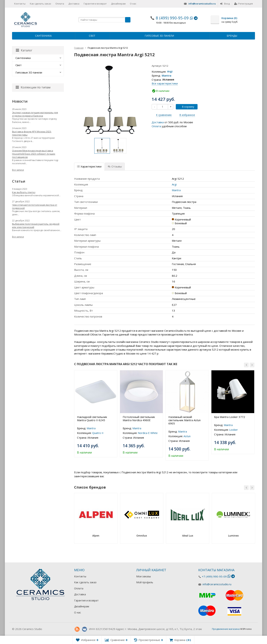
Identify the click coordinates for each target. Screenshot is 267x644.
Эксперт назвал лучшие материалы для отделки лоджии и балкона (35, 114)
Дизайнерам (118, 4)
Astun (187, 436)
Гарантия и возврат (95, 4)
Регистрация (244, 4)
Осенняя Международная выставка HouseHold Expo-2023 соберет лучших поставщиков (34, 154)
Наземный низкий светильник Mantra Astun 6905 (185, 420)
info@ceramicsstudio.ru (202, 4)
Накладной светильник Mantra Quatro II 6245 (92, 418)
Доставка (74, 4)
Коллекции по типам (33, 87)
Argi (170, 72)
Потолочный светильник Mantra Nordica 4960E (139, 418)
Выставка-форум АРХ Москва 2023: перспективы (32, 133)
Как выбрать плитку (24, 192)
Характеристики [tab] (89, 166)
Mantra (167, 75)
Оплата (60, 4)
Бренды (232, 36)
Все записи (18, 170)
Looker (234, 430)
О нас (133, 4)
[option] (102, 146)
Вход (225, 4)
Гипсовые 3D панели (159, 36)
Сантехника (43, 36)
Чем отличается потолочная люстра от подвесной (35, 206)
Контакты (20, 4)
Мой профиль (145, 582)
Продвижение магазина (226, 629)
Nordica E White (148, 433)
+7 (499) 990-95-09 (214, 576)
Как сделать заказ (40, 4)
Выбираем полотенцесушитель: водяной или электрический (36, 226)
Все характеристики (165, 83)
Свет (92, 36)
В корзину (186, 107)
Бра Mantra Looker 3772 (230, 417)
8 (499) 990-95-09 (172, 18)
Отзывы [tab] (115, 166)
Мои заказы (143, 576)
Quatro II (98, 433)
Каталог (24, 50)
